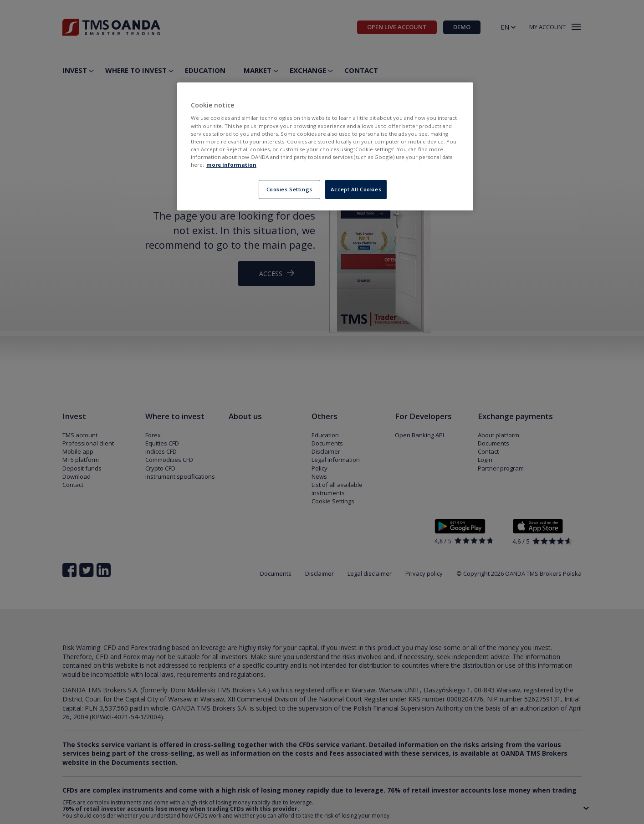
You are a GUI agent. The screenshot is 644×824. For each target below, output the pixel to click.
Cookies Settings (289, 189)
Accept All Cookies (356, 189)
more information (231, 165)
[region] (325, 146)
